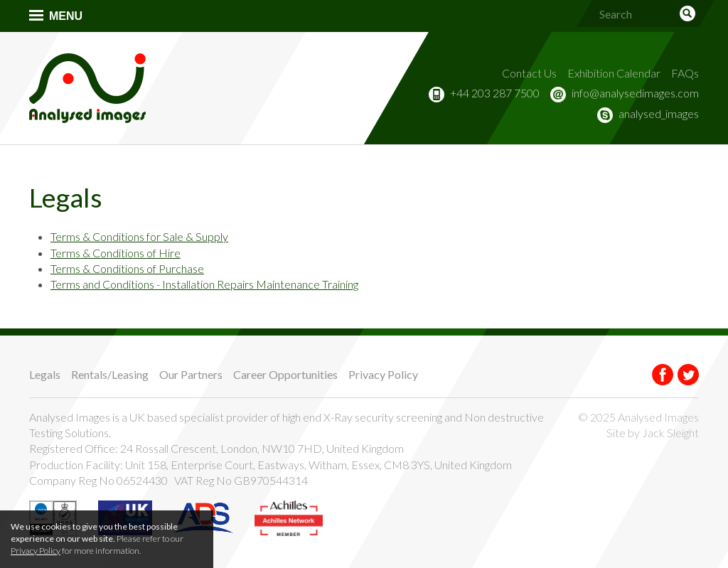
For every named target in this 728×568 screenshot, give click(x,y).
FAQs (685, 73)
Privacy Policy (383, 374)
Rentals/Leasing (110, 374)
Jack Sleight (670, 433)
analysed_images (659, 113)
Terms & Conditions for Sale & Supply (139, 236)
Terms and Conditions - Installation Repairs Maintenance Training (204, 284)
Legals (45, 374)
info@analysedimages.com (635, 93)
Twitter (688, 375)
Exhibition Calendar (614, 73)
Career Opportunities (285, 374)
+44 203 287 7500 (495, 93)
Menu (66, 16)
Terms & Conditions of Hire (116, 253)
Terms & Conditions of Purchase (127, 268)
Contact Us (529, 73)
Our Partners (191, 374)
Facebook (663, 375)
